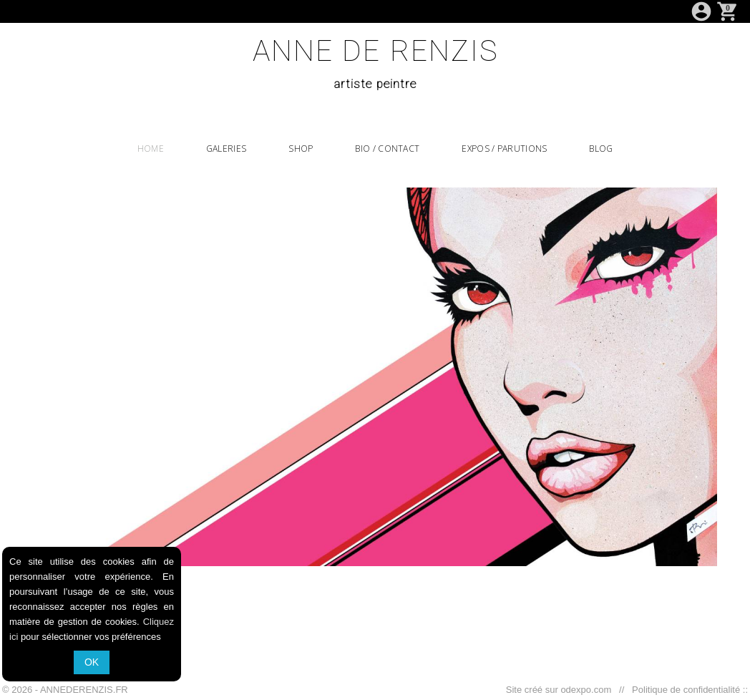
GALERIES (226, 149)
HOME (151, 149)
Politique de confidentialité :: (687, 690)
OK (92, 662)
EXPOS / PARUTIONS (504, 149)
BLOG (601, 149)
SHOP (301, 149)
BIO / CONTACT (387, 149)
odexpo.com (588, 690)
